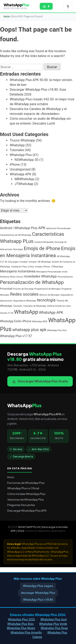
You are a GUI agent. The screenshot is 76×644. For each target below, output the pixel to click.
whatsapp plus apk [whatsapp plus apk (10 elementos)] (29, 330)
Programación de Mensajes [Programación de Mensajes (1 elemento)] (47, 289)
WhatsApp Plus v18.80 (38, 600)
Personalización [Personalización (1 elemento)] (65, 277)
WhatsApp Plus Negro (21, 628)
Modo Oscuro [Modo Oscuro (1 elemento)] (16, 277)
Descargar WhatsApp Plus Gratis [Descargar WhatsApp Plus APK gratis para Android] (40, 381)
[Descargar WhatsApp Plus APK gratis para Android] (46, 6)
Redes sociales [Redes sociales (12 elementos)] (24, 294)
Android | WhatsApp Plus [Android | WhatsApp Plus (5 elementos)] (19, 228)
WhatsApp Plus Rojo (20, 624)
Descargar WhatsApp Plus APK (27, 511)
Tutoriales (17, 150)
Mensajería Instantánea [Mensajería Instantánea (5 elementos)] (18, 271)
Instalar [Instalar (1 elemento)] (39, 267)
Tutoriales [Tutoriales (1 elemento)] (18, 306)
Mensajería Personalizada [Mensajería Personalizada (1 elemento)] (49, 272)
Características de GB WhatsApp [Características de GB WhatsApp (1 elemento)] (16, 235)
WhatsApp (17, 145)
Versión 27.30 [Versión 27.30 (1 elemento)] (7, 313)
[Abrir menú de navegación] (68, 6)
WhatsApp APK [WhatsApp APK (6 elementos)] (51, 313)
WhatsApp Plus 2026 (21, 620)
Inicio (7, 16)
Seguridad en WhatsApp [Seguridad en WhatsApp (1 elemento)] (25, 301)
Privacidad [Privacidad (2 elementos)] (6, 289)
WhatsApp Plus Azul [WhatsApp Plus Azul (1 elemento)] (57, 330)
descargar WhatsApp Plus (38, 593)
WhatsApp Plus (21, 155)
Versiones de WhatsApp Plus (26, 499)
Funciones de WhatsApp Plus (26, 483)
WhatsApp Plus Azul (53, 620)
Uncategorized (20, 169)
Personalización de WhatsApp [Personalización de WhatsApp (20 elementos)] (32, 282)
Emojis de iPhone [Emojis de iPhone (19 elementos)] (42, 248)
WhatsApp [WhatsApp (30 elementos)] (26, 312)
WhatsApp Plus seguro (38, 586)
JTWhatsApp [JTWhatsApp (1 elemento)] (57, 267)
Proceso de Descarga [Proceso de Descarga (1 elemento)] (23, 289)
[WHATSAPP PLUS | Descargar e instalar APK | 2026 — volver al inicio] (16, 6)
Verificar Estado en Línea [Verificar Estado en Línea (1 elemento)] (59, 306)
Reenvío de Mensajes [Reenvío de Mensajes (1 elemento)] (49, 295)
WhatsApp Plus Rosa (54, 628)
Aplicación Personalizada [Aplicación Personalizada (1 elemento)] (58, 228)
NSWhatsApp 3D (27, 160)
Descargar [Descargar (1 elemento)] (18, 249)
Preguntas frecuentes (21, 505)
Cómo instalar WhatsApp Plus (26, 494)
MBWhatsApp (25, 179)
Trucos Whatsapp (22, 140)
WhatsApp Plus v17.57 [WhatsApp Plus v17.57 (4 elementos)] (16, 336)
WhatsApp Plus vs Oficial (23, 488)
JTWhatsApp (24, 184)
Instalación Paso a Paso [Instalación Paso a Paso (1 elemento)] (23, 267)
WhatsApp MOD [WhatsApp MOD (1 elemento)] (40, 321)
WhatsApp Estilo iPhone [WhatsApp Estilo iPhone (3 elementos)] (16, 321)
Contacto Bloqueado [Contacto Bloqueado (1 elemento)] (44, 242)
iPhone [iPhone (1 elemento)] (47, 267)
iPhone (15, 165)
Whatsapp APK (20, 174)
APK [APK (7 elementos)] (42, 228)
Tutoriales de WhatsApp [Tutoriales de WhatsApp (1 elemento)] (35, 306)
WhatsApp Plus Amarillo (26, 633)
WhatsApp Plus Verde (53, 624)
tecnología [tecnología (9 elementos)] (46, 300)
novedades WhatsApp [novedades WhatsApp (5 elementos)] (40, 276)
